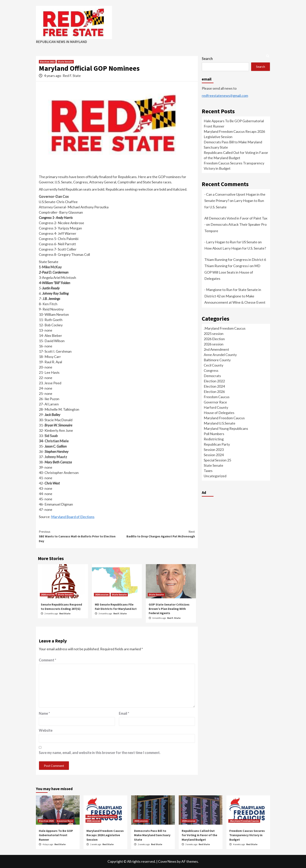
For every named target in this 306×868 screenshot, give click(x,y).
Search (207, 59)
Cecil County (213, 365)
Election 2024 (214, 386)
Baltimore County (217, 360)
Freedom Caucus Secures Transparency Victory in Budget (247, 835)
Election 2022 (47, 62)
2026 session (48, 595)
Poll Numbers (214, 434)
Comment (48, 660)
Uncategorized (215, 476)
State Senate (65, 62)
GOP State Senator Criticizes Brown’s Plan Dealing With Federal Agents (169, 609)
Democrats (212, 376)
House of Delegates (219, 413)
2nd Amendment (216, 349)
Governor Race (215, 402)
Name (44, 713)
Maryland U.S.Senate (220, 423)
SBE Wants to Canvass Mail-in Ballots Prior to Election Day (78, 536)
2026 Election (214, 339)
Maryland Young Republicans (226, 428)
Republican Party (217, 444)
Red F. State (72, 76)
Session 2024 (214, 455)
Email (124, 713)
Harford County (216, 407)
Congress (211, 370)
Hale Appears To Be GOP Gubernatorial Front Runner (56, 835)
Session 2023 (214, 450)
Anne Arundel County (220, 355)
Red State (65, 613)
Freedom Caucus (217, 397)
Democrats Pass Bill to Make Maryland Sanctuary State (152, 835)
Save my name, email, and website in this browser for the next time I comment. (100, 753)
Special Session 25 (217, 460)
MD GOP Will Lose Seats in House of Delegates (232, 272)
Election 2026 (214, 392)
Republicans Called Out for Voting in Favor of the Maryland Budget (199, 835)
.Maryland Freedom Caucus (225, 328)
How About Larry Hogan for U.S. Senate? (235, 248)
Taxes (208, 471)
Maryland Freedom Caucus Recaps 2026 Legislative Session (105, 835)
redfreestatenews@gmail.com (225, 95)
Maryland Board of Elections (73, 517)
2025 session (214, 334)
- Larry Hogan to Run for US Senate (231, 242)
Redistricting (214, 439)
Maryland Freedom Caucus (224, 418)
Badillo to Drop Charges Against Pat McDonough (156, 534)
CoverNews (167, 861)
